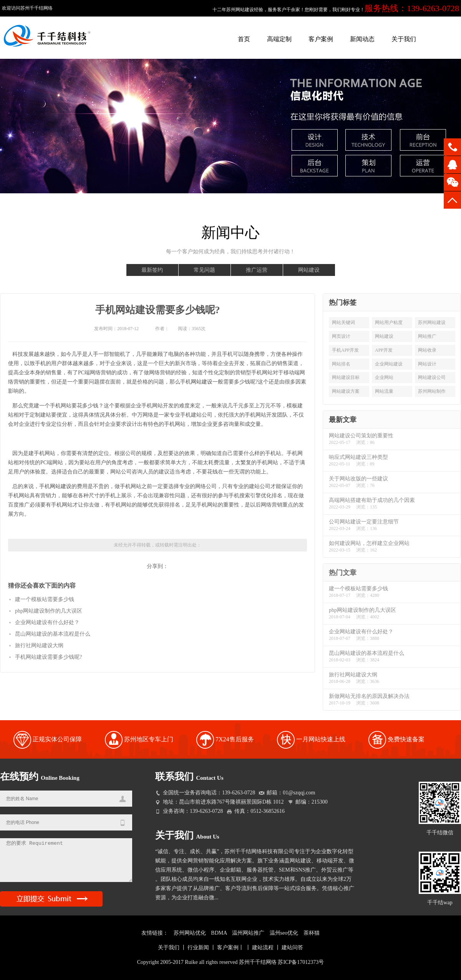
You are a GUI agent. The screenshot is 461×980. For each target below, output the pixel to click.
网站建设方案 (346, 391)
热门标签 (343, 302)
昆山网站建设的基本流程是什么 (53, 634)
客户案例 (321, 39)
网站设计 (427, 364)
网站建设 (309, 270)
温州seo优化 (284, 933)
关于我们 (404, 39)
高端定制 (279, 39)
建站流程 (263, 948)
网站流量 (384, 391)
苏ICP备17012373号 (301, 962)
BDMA (219, 933)
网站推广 (427, 336)
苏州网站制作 (432, 391)
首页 (244, 39)
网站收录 (427, 350)
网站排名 (341, 364)
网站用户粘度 (389, 322)
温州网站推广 (248, 933)
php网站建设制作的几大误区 (49, 611)
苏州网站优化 (190, 933)
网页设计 (341, 336)
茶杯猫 (312, 933)
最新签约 (152, 270)
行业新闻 (198, 948)
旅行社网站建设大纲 (39, 645)
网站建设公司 (432, 377)
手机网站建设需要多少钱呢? (158, 310)
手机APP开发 (345, 350)
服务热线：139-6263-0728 (412, 8)
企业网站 (384, 377)
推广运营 (257, 270)
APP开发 (384, 350)
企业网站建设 (389, 364)
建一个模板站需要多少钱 (45, 599)
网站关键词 (343, 322)
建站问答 (292, 948)
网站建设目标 (346, 377)
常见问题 (204, 270)
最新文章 (343, 420)
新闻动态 (362, 39)
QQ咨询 (452, 165)
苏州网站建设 (432, 322)
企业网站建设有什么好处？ (47, 622)
